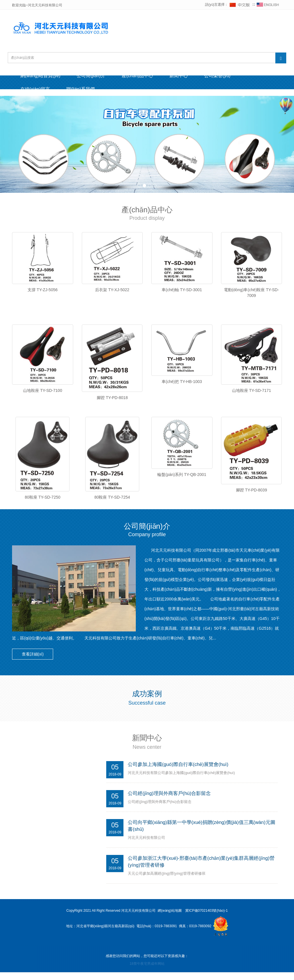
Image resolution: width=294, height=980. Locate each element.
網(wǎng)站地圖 (170, 919)
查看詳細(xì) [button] (34, 662)
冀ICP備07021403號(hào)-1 (206, 919)
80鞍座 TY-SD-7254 (112, 502)
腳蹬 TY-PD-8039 (252, 495)
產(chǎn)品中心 (140, 76)
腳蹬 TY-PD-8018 (112, 400)
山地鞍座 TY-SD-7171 (252, 393)
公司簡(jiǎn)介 (93, 76)
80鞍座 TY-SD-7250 (42, 502)
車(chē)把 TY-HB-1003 (182, 384)
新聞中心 (182, 76)
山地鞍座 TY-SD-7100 (42, 393)
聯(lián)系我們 (82, 89)
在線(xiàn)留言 (36, 89)
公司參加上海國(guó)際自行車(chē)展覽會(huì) (178, 772)
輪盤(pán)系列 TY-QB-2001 (182, 480)
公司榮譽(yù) (222, 76)
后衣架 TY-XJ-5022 (112, 290)
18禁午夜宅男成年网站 (147, 972)
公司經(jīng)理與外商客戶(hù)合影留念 (169, 801)
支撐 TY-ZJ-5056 (43, 290)
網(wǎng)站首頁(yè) (41, 76)
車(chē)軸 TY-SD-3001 (182, 290)
